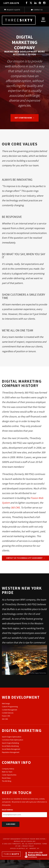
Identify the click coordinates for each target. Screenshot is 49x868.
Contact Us (37, 10)
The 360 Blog (7, 781)
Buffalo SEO (19, 841)
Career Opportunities (9, 775)
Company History (8, 769)
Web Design (6, 704)
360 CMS (15, 508)
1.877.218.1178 (11, 3)
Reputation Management (11, 752)
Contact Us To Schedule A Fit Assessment (24, 558)
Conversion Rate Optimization (13, 740)
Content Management (9, 710)
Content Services (8, 713)
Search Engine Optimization (12, 737)
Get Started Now (23, 118)
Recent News (6, 778)
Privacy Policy (28, 846)
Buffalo (11, 609)
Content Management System (15, 839)
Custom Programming (10, 707)
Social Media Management (11, 749)
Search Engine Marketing (10, 743)
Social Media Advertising (10, 746)
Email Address (7, 810)
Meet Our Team (7, 772)
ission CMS (6, 716)
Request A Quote (12, 10)
